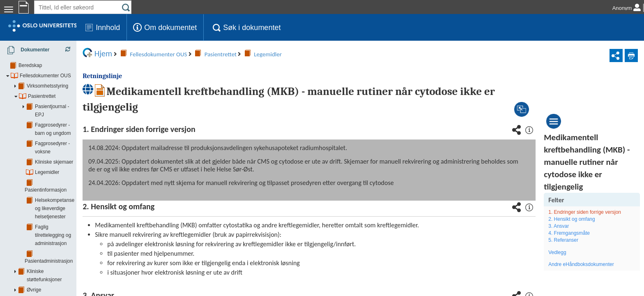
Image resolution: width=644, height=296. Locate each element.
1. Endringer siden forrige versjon (595, 212)
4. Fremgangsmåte (579, 233)
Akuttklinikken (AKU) (41, 259)
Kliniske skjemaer (54, 137)
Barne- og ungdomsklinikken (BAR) (57, 269)
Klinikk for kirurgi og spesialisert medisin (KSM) (70, 289)
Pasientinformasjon (56, 158)
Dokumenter (26, 50)
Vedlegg (567, 252)
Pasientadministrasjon (59, 197)
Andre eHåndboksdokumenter (591, 264)
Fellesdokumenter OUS (45, 76)
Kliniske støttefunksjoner (53, 207)
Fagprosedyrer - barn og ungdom (71, 117)
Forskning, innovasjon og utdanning (66, 228)
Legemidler (47, 148)
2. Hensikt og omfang (581, 219)
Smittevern (38, 238)
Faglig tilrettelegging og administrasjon (77, 187)
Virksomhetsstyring (47, 86)
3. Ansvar (568, 226)
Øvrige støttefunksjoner (52, 217)
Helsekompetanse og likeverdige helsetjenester (70, 172)
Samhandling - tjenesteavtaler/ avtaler (68, 248)
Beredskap (30, 65)
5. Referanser (573, 240)
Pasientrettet (42, 96)
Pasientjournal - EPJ (57, 106)
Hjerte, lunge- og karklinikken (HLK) (57, 279)
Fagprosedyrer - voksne (61, 127)
